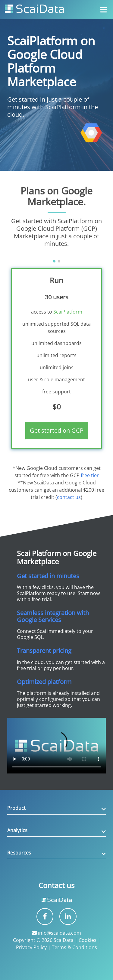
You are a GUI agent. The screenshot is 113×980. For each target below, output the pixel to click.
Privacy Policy (31, 947)
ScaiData (64, 940)
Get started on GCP (57, 430)
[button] (54, 261)
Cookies (88, 940)
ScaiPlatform (68, 312)
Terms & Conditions (74, 947)
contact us (69, 497)
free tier (90, 475)
